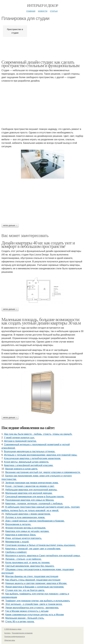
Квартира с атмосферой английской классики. (29, 465)
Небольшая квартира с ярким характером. (28, 514)
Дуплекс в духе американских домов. (25, 517)
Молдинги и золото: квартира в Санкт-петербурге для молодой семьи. (43, 556)
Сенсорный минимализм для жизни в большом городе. (35, 497)
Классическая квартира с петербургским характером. (32, 458)
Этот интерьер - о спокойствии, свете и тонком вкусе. (34, 604)
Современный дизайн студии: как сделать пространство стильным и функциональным (40, 64)
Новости (43, 11)
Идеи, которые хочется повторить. (24, 538)
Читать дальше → (10, 225)
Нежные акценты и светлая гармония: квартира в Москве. (36, 583)
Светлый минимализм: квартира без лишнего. (30, 566)
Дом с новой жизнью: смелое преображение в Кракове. (35, 521)
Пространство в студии (15, 31)
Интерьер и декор (42, 6)
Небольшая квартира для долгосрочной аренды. (31, 490)
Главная (31, 11)
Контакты (7, 633)
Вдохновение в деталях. (18, 524)
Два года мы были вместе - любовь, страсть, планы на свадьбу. (38, 434)
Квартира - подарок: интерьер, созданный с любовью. (34, 504)
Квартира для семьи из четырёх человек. (27, 531)
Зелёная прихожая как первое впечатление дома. (32, 483)
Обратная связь (10, 640)
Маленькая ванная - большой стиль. (25, 618)
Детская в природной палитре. (20, 441)
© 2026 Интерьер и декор (13, 629)
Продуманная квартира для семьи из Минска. (30, 500)
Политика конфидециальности (15, 637)
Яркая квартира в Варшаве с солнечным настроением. (35, 587)
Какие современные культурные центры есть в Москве (35, 615)
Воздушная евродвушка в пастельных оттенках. (30, 451)
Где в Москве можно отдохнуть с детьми (27, 611)
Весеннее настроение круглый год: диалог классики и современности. (43, 472)
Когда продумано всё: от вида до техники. (28, 563)
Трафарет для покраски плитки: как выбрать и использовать (38, 601)
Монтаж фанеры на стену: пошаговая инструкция (32, 576)
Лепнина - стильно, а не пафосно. (24, 559)
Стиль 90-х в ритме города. (20, 622)
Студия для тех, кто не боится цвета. (25, 590)
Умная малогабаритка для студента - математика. (32, 608)
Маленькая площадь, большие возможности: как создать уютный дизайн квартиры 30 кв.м (41, 321)
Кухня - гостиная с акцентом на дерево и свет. (30, 486)
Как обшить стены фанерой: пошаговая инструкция (33, 580)
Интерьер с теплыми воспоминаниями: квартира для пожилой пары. (41, 455)
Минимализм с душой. (17, 542)
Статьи (54, 11)
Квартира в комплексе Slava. (21, 535)
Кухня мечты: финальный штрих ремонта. (26, 462)
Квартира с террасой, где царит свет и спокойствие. (33, 549)
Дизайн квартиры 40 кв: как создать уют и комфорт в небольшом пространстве (38, 245)
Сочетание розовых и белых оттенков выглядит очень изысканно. (41, 545)
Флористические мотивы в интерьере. (26, 528)
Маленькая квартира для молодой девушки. (29, 493)
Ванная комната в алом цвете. (22, 469)
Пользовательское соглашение (22, 633)
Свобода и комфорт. (16, 552)
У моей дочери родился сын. (19, 438)
